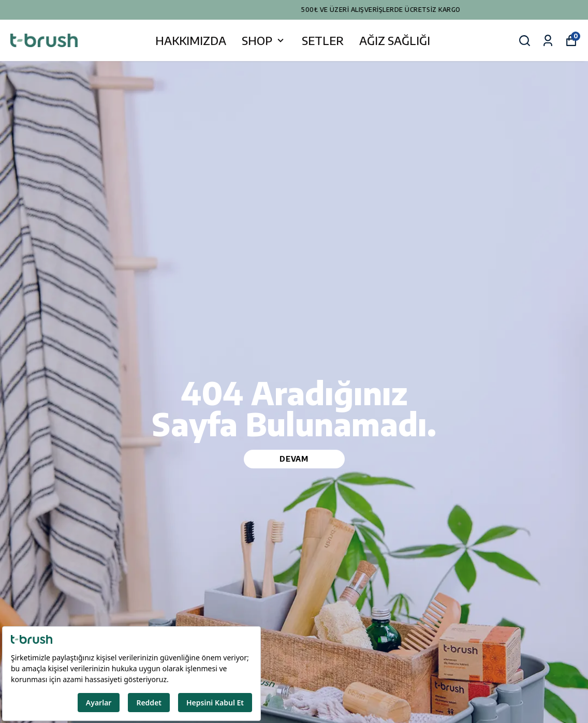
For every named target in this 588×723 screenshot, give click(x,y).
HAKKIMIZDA (191, 40)
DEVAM (294, 459)
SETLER (323, 40)
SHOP (264, 40)
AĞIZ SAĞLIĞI (395, 40)
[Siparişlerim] (548, 41)
